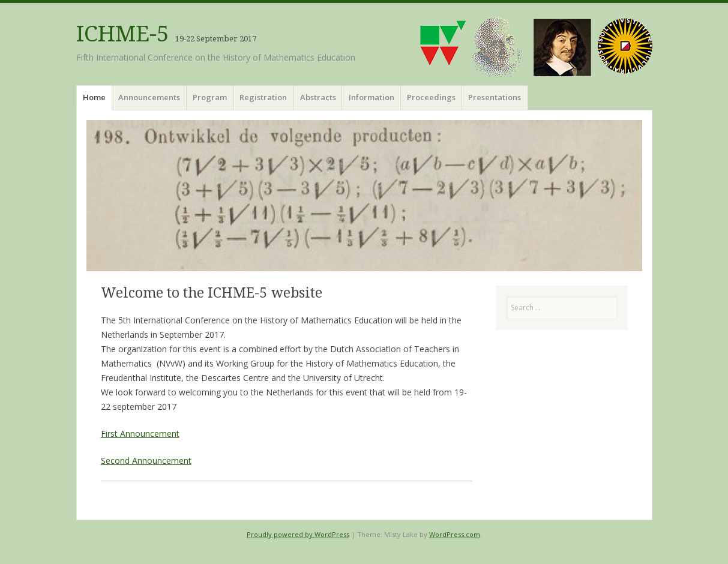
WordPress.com (455, 534)
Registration (263, 97)
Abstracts (318, 97)
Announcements (149, 97)
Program (210, 97)
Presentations (495, 97)
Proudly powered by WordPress (298, 534)
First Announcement (140, 433)
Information (372, 97)
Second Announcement (146, 460)
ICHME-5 (123, 34)
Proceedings (431, 97)
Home (94, 97)
